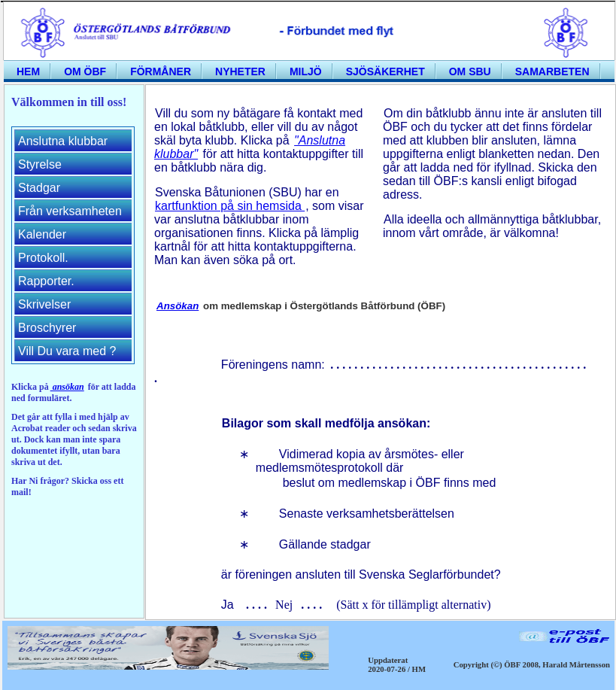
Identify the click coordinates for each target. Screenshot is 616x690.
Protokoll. (43, 258)
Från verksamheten (70, 211)
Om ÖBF (85, 71)
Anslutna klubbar (63, 141)
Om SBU (470, 71)
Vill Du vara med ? (67, 351)
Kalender (42, 234)
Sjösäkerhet (385, 71)
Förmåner (161, 71)
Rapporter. (46, 281)
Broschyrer (47, 328)
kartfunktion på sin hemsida (230, 206)
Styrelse (40, 164)
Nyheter (240, 71)
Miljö (306, 71)
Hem (28, 71)
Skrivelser (44, 304)
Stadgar (39, 188)
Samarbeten (552, 71)
